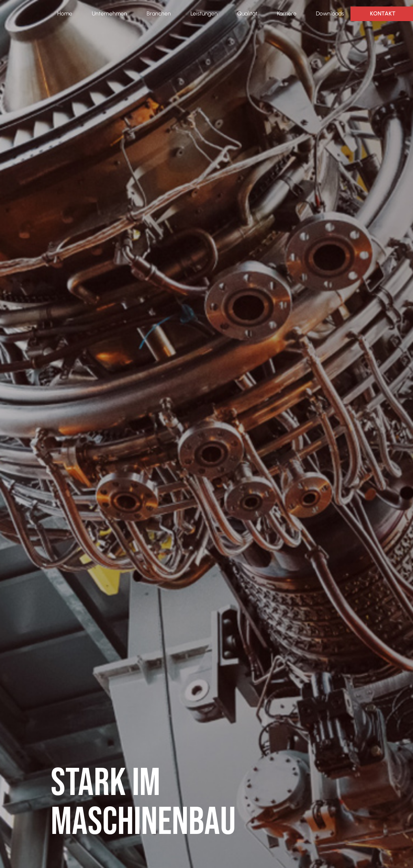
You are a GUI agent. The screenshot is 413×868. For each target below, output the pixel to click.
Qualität (247, 14)
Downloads (330, 14)
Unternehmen (109, 14)
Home (65, 14)
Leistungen (204, 14)
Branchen (159, 14)
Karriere (287, 14)
